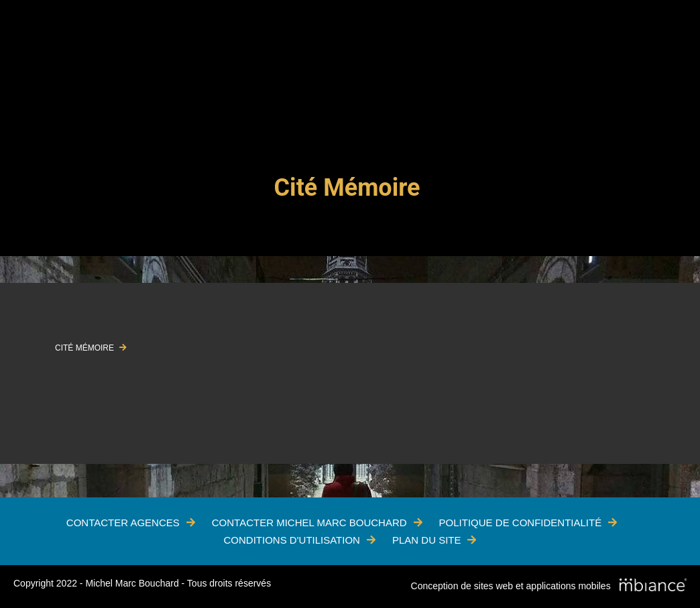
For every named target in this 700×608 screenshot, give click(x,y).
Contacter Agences (123, 523)
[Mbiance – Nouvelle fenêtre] (653, 587)
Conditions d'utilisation (292, 540)
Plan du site (427, 540)
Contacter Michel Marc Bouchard (309, 523)
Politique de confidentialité (521, 523)
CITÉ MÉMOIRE (85, 348)
